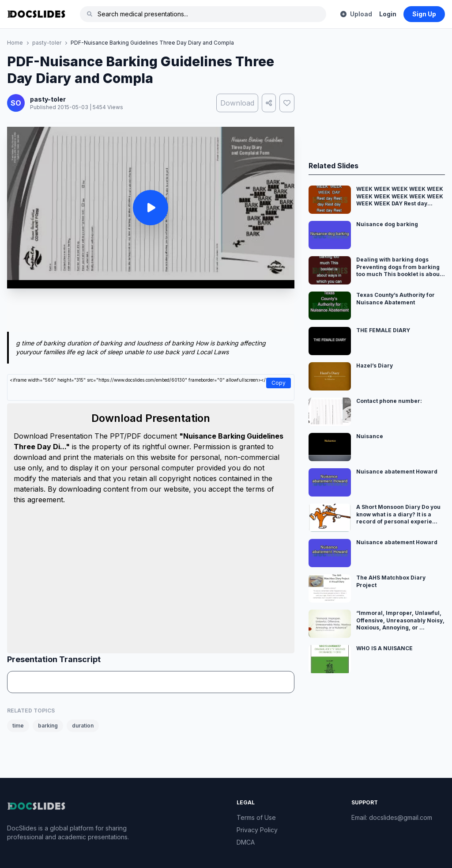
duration (83, 726)
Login (388, 14)
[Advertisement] (151, 312)
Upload (356, 14)
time (18, 726)
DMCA (246, 842)
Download (237, 103)
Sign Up (424, 14)
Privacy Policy (257, 830)
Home (15, 43)
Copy (279, 383)
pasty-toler (47, 43)
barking (48, 726)
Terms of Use (256, 817)
